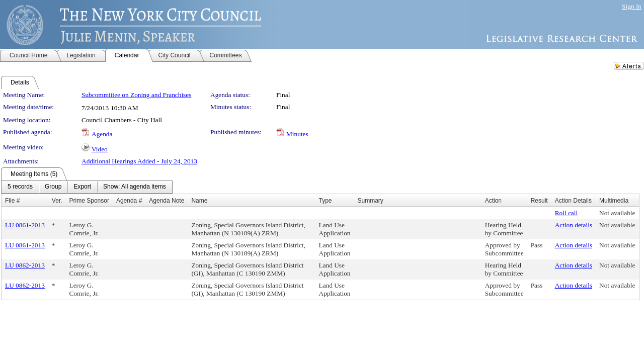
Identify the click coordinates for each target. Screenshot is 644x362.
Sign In (632, 6)
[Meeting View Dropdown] (135, 187)
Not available (617, 213)
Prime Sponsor (89, 201)
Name (199, 201)
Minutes (297, 134)
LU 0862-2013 (25, 265)
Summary (370, 201)
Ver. (57, 201)
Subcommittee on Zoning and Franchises (136, 95)
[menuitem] (20, 187)
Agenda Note (167, 201)
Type (326, 201)
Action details (574, 225)
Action (493, 201)
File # (12, 201)
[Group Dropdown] (53, 187)
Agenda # (129, 201)
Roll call (567, 213)
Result (539, 201)
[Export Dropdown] (82, 187)
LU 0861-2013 (25, 225)
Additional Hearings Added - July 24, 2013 (139, 161)
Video (100, 149)
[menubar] (87, 187)
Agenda (102, 134)
